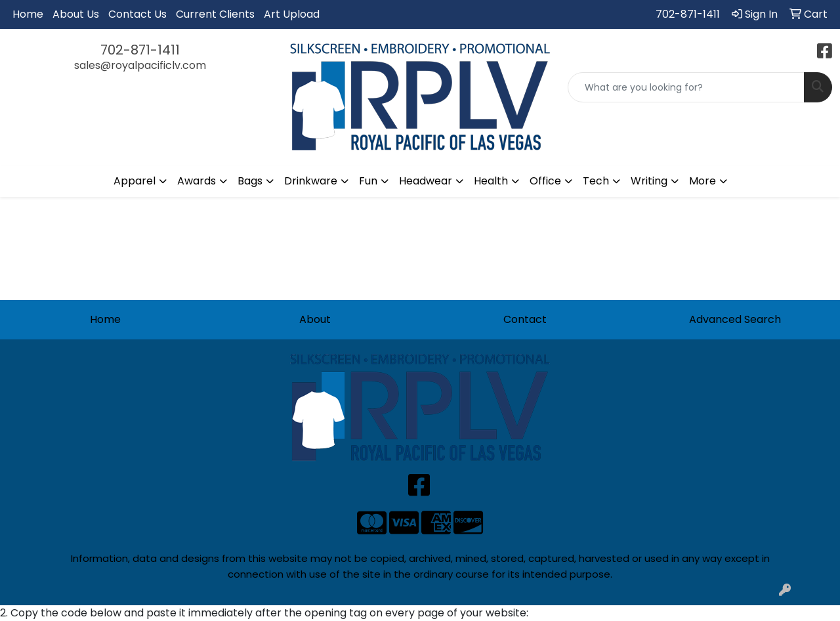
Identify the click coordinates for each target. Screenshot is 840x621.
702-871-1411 (688, 14)
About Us (76, 14)
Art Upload (292, 14)
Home (28, 14)
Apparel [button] (135, 181)
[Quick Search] (686, 87)
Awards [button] (197, 181)
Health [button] (491, 181)
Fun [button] (368, 181)
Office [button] (545, 181)
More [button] (703, 181)
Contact (525, 319)
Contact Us (137, 14)
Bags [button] (250, 181)
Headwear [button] (426, 181)
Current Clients (215, 14)
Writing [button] (649, 181)
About (315, 319)
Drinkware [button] (311, 181)
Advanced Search (735, 319)
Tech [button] (596, 181)
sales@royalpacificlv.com (140, 65)
